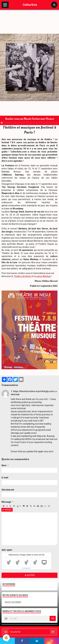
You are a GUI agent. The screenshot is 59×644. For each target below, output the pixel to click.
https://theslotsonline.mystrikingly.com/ (34, 391)
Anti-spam (7, 550)
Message (6, 502)
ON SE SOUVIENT (13, 602)
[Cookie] (6, 638)
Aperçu (7, 510)
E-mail (5, 478)
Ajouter (30, 575)
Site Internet (8, 490)
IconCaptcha (26, 568)
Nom (4, 465)
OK (53, 618)
